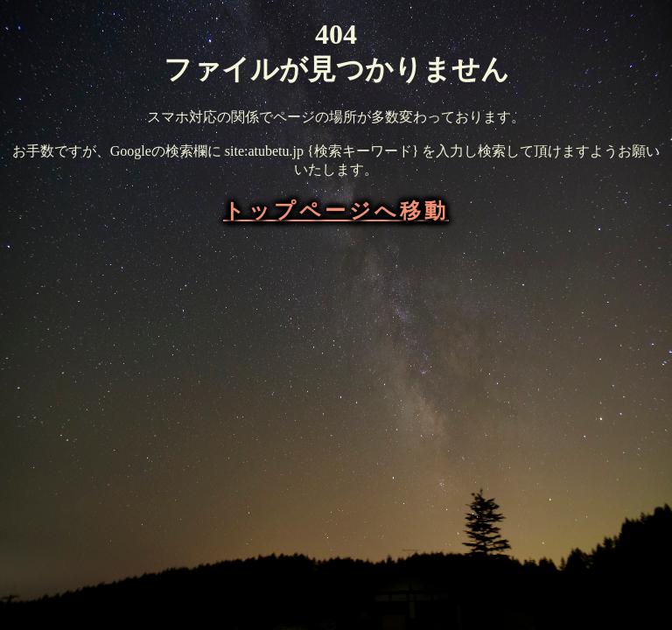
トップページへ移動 (336, 211)
